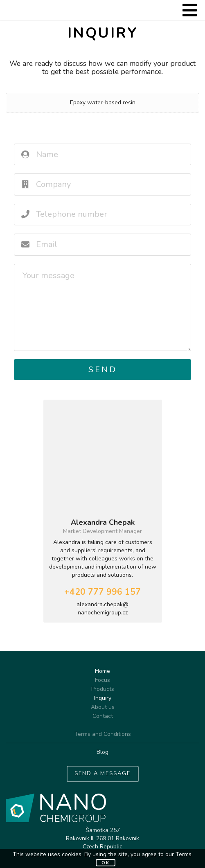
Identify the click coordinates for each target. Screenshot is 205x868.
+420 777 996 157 (102, 592)
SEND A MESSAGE (102, 774)
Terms (184, 854)
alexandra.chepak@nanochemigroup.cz (102, 608)
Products (103, 689)
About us (103, 707)
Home (102, 671)
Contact (103, 716)
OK (106, 863)
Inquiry (103, 698)
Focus (102, 680)
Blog (102, 752)
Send (103, 370)
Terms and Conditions (103, 734)
